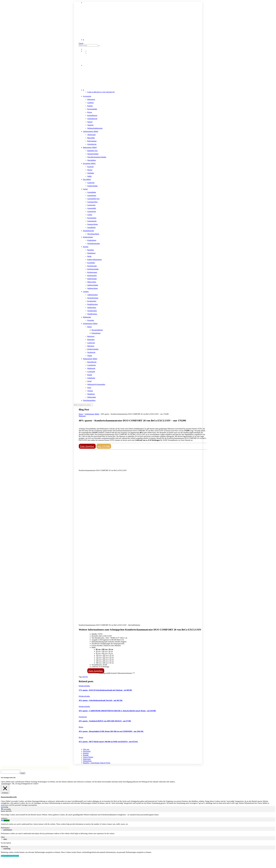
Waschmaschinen (93, 234)
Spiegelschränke (93, 154)
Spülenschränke (93, 285)
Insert (25, 774)
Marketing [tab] (4, 847)
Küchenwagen (92, 272)
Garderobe (91, 183)
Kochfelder (91, 263)
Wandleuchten (92, 314)
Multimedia (87, 317)
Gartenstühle (92, 208)
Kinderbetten (92, 240)
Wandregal (91, 394)
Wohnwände (92, 397)
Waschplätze (92, 160)
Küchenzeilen (92, 276)
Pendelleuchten (93, 304)
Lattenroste (91, 343)
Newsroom (87, 751)
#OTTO (85, 677)
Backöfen (91, 250)
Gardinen (91, 103)
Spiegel (90, 122)
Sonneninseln (92, 221)
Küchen (86, 247)
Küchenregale (92, 266)
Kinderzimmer (88, 237)
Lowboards (91, 372)
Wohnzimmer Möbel (90, 359)
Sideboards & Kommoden (96, 384)
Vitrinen (90, 391)
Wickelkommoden (94, 243)
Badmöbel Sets (92, 151)
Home (81, 414)
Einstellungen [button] (6, 784)
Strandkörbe (92, 227)
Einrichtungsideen (89, 400)
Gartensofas (91, 205)
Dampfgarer (91, 253)
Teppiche (90, 125)
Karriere (86, 753)
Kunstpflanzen (92, 115)
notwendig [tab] (4, 808)
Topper (90, 356)
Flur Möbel (87, 179)
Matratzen (91, 346)
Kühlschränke (92, 279)
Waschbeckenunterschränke (97, 157)
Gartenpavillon (92, 202)
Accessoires (87, 96)
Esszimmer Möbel (89, 163)
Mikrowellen (92, 282)
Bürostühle (91, 138)
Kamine (90, 106)
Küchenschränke (93, 269)
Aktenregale (92, 135)
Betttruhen (91, 340)
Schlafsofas (91, 378)
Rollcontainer (92, 141)
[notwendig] (2, 810)
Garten (85, 189)
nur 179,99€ (104, 446)
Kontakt (86, 755)
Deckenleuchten (93, 298)
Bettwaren (91, 336)
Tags (81, 677)
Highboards (91, 368)
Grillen (90, 215)
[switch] (2, 821)
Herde (89, 256)
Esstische (91, 167)
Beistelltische (92, 362)
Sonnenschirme (93, 224)
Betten (90, 327)
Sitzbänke (91, 173)
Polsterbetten (96, 333)
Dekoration (91, 99)
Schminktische (92, 119)
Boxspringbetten (97, 330)
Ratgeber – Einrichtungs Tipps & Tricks (97, 763)
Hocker (90, 170)
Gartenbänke (92, 192)
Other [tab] (3, 838)
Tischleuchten (92, 311)
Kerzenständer (92, 109)
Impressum (87, 759)
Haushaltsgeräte (89, 231)
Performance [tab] (5, 828)
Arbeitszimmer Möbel (91, 131)
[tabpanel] (138, 815)
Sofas (89, 388)
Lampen (86, 292)
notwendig (7, 810)
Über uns (86, 749)
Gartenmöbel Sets (93, 199)
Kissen (90, 112)
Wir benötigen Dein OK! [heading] (8, 778)
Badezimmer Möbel (90, 147)
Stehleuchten (92, 308)
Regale (90, 375)
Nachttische (91, 352)
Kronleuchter (92, 301)
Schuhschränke (93, 186)
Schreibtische (92, 144)
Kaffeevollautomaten (95, 260)
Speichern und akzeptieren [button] (10, 857)
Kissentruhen (92, 218)
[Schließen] (5, 790)
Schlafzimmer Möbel (90, 324)
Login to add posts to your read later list (101, 92)
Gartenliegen (92, 195)
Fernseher (91, 320)
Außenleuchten (93, 295)
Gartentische (92, 211)
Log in (81, 43)
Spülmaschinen (93, 288)
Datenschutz (87, 761)
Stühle (90, 176)
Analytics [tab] (4, 819)
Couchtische (92, 365)
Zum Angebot (87, 446)
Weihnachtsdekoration (95, 128)
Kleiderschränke (93, 349)
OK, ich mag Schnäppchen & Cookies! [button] (25, 784)
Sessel (89, 381)
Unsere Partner (88, 757)
